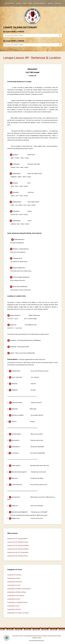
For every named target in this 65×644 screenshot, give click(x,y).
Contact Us (58, 3)
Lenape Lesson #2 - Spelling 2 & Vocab (18, 542)
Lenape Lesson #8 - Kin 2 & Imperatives (18, 552)
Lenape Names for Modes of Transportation (19, 589)
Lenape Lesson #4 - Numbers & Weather (18, 545)
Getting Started (10, 3)
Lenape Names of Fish (13, 606)
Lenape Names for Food (14, 599)
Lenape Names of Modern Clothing (17, 592)
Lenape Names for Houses (14, 575)
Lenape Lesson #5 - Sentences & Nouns (18, 549)
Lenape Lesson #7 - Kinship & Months (17, 539)
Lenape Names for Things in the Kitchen (18, 613)
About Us (50, 3)
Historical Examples (39, 3)
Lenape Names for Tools (14, 585)
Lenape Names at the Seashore (16, 596)
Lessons (18, 3)
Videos (30, 3)
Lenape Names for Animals (15, 582)
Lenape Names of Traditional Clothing (17, 602)
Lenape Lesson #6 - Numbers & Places (18, 556)
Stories (24, 3)
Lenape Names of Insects (14, 609)
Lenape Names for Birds (14, 578)
